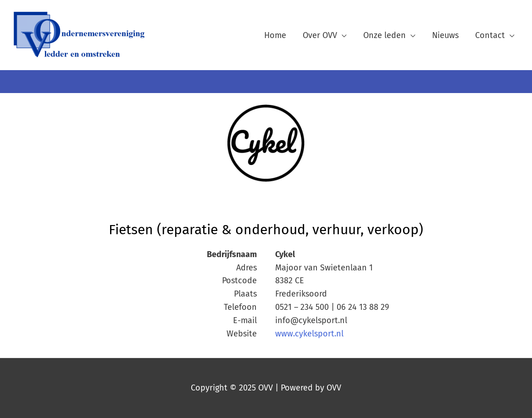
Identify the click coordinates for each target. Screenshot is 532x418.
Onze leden (385, 35)
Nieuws (445, 35)
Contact (490, 35)
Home (275, 35)
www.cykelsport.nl (309, 334)
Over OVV (320, 35)
